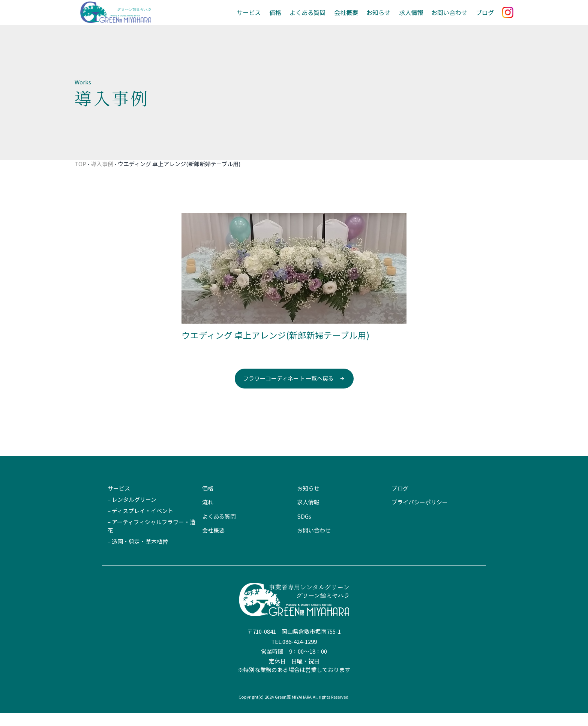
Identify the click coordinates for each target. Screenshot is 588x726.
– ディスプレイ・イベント (140, 523)
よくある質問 (316, 19)
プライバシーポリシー (420, 515)
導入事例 (102, 176)
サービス (260, 19)
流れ (208, 515)
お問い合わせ (451, 19)
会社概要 (353, 19)
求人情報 (415, 19)
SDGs (304, 529)
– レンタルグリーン (132, 512)
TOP (80, 176)
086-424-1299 (300, 654)
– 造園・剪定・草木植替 (138, 554)
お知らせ (384, 19)
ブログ (485, 19)
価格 (286, 19)
